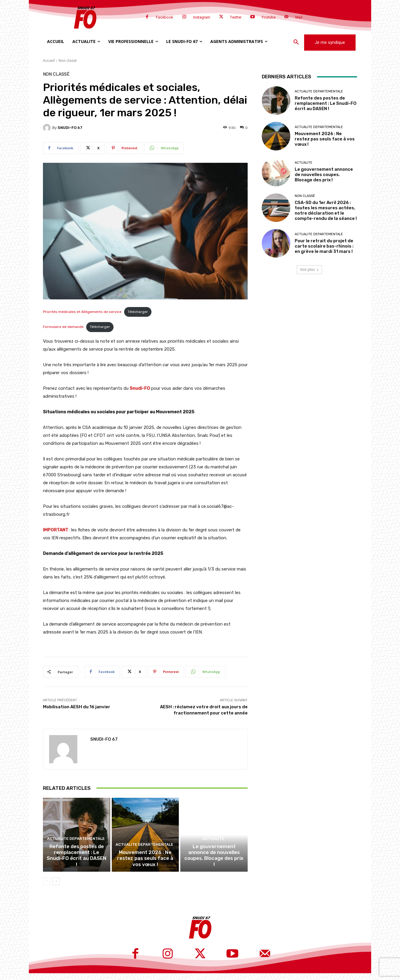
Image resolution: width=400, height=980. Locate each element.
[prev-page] (47, 888)
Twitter (236, 17)
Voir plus (309, 270)
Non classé (68, 60)
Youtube (269, 17)
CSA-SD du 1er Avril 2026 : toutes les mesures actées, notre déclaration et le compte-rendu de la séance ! (326, 210)
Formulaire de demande (63, 327)
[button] (296, 42)
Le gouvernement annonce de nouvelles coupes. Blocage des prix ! (214, 866)
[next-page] (56, 888)
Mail (299, 17)
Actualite (213, 854)
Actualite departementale (76, 854)
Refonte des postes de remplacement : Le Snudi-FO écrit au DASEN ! (76, 866)
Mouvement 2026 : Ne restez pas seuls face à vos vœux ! (145, 866)
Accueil (49, 60)
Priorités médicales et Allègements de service (82, 312)
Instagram (202, 17)
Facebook (165, 17)
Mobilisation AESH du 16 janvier (77, 707)
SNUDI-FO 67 (70, 128)
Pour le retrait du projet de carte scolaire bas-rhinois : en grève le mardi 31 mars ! (324, 246)
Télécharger (138, 312)
